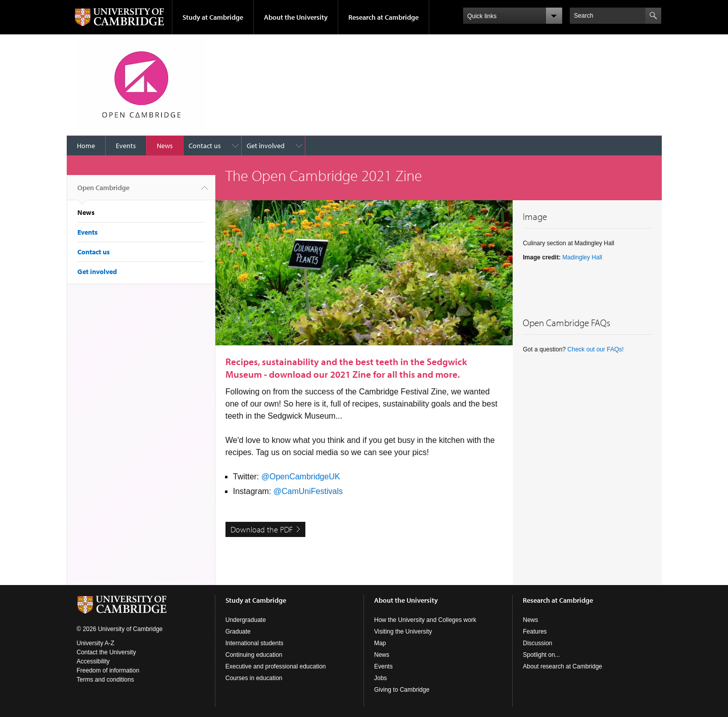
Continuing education (254, 655)
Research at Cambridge (383, 17)
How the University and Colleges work (425, 620)
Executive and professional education (276, 666)
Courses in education (254, 678)
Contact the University (106, 652)
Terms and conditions (105, 680)
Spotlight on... (541, 655)
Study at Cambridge (213, 17)
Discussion (537, 643)
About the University (296, 17)
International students (255, 643)
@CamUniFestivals (308, 491)
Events (126, 146)
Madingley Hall (582, 257)
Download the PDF (262, 529)
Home (86, 146)
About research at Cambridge (562, 666)
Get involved (266, 146)
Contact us (205, 146)
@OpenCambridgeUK (301, 477)
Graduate (238, 632)
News (165, 146)
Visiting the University (403, 632)
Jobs (380, 678)
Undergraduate (246, 620)
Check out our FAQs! (595, 349)
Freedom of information (108, 670)
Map (380, 643)
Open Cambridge (103, 192)
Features (535, 632)
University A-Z (96, 643)
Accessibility (93, 661)
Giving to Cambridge (402, 690)
